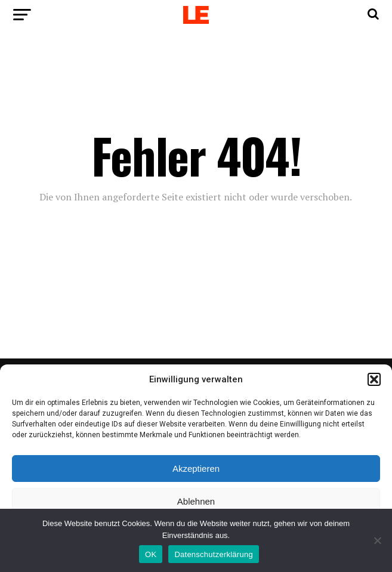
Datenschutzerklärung (213, 554)
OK (151, 554)
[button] (374, 379)
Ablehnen (196, 501)
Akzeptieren (196, 469)
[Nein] (377, 540)
